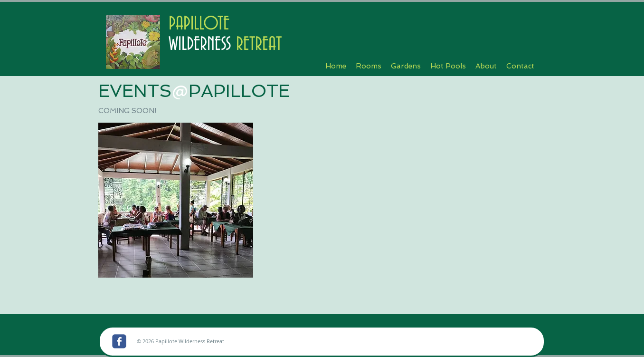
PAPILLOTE (199, 24)
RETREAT (256, 44)
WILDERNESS (200, 44)
